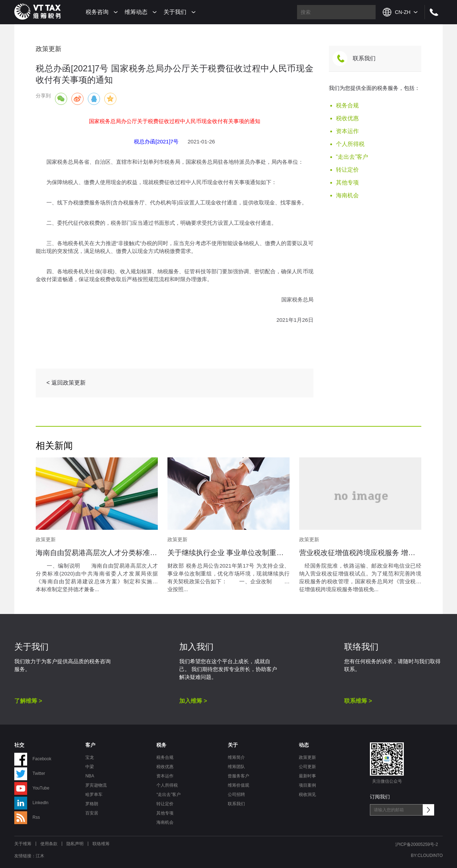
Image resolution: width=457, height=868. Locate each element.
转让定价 (347, 170)
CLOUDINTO (430, 856)
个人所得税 (350, 144)
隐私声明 (75, 844)
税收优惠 (347, 118)
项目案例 (307, 785)
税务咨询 (97, 12)
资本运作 (347, 131)
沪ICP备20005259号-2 (417, 844)
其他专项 (347, 182)
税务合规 (347, 105)
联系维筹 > (358, 701)
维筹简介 (236, 757)
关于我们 (175, 12)
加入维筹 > (193, 701)
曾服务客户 (238, 776)
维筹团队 (236, 767)
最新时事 (307, 776)
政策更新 (307, 757)
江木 (40, 856)
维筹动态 (136, 12)
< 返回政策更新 (66, 383)
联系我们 (364, 58)
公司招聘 (236, 795)
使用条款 (49, 844)
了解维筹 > (28, 701)
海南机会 (347, 195)
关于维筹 (23, 844)
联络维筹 (101, 844)
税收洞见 (307, 795)
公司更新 (307, 767)
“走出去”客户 (352, 157)
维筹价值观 (238, 785)
